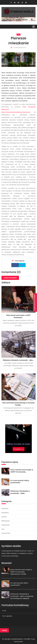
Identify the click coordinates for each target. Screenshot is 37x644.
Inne (18, 35)
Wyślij (4, 630)
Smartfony (5, 508)
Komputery (5, 513)
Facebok (15, 265)
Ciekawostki (5, 525)
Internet (4, 517)
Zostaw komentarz (10, 278)
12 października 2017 (18, 48)
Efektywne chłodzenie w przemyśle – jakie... (18, 360)
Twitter (22, 265)
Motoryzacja (6, 521)
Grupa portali (6, 533)
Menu (34, 27)
